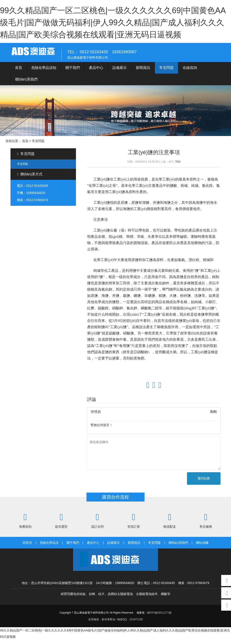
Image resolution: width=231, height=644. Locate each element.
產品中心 (96, 72)
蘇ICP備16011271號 (159, 617)
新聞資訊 (143, 72)
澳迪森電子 (38, 55)
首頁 (19, 72)
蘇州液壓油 (108, 624)
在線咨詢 (190, 72)
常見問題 (166, 72)
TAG (178, 166)
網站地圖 (202, 547)
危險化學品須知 (44, 72)
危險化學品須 (49, 547)
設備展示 (120, 72)
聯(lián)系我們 (26, 84)
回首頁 (27, 547)
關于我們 (73, 72)
